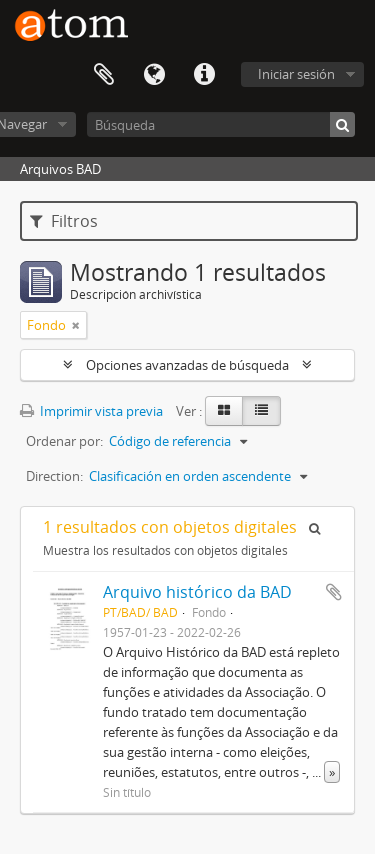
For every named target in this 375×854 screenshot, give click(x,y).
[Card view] (224, 411)
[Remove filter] (76, 325)
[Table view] (261, 411)
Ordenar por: (64, 441)
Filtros (64, 221)
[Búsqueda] (221, 124)
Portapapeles (104, 75)
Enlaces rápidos (204, 75)
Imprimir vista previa (91, 411)
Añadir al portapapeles (334, 592)
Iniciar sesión (296, 74)
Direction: (54, 476)
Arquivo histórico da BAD (197, 592)
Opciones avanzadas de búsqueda (187, 365)
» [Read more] (332, 772)
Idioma (154, 75)
